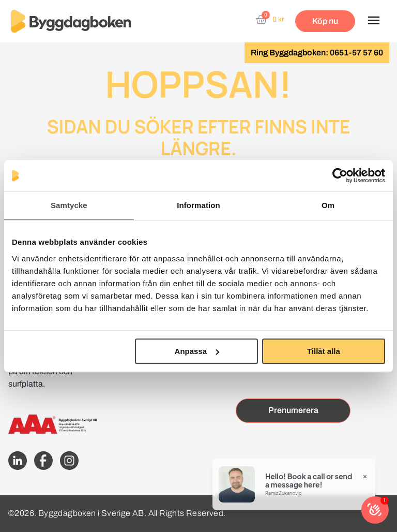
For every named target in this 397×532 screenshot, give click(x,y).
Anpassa (197, 351)
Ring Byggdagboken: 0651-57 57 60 (317, 53)
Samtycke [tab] (69, 205)
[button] (374, 21)
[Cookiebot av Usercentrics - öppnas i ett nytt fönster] (340, 175)
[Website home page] (71, 21)
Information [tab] (198, 205)
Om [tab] (328, 205)
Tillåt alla (324, 351)
